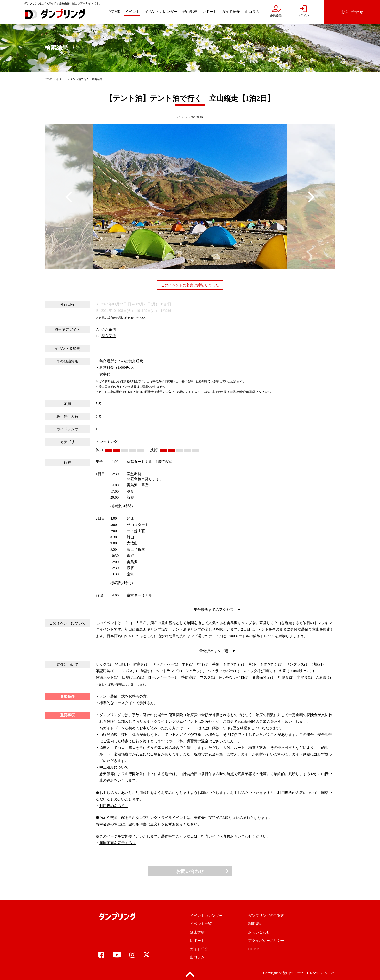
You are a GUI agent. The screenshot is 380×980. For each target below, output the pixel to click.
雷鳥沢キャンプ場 (214, 651)
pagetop (190, 975)
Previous (69, 197)
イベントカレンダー (206, 916)
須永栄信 (109, 329)
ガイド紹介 (199, 949)
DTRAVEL (313, 973)
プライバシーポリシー (266, 941)
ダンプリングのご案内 (266, 916)
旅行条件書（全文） (145, 824)
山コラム (197, 957)
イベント (61, 79)
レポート (197, 941)
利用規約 (255, 924)
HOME (48, 79)
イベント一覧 (201, 924)
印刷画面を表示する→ (118, 843)
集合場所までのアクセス (214, 610)
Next (311, 197)
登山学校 (197, 932)
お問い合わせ (190, 871)
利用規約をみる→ (114, 806)
